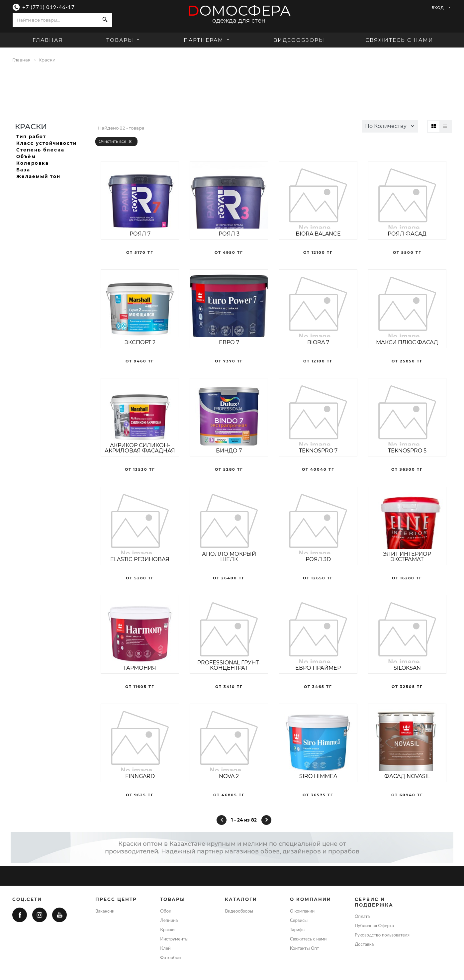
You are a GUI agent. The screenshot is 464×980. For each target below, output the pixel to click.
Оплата (362, 916)
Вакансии (105, 911)
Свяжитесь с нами (399, 40)
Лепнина (169, 920)
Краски (167, 930)
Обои (166, 911)
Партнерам (207, 40)
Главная (48, 40)
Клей (165, 948)
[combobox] (55, 20)
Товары (124, 40)
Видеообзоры (299, 40)
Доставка (364, 944)
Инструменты (174, 939)
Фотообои (170, 957)
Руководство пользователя (382, 935)
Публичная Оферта (374, 926)
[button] (390, 126)
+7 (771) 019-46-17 (48, 7)
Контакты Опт (305, 948)
